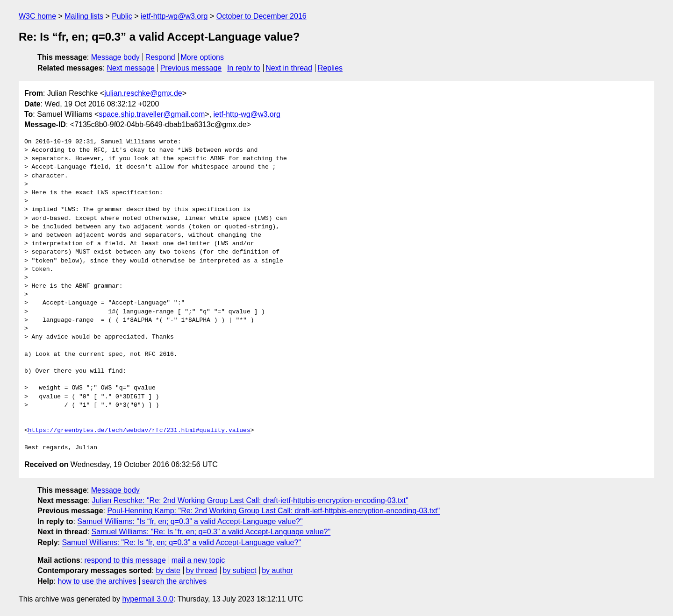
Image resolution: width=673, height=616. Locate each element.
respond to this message (125, 560)
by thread (202, 570)
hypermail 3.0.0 (147, 599)
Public (122, 16)
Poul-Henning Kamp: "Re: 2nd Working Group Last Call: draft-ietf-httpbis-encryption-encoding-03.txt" (273, 511)
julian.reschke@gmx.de (143, 93)
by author (277, 570)
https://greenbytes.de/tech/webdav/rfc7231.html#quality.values (139, 431)
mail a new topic (198, 560)
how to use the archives (97, 581)
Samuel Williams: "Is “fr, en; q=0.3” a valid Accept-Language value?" (190, 521)
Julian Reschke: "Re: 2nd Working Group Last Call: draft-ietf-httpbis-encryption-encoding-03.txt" (250, 500)
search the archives (175, 581)
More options (203, 57)
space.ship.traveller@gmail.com (152, 114)
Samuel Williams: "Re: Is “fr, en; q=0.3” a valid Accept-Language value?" (211, 532)
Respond (160, 57)
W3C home (37, 16)
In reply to (243, 68)
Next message (131, 68)
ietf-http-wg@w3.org (174, 16)
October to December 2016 (261, 16)
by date (168, 570)
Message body (115, 57)
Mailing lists (84, 16)
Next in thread (289, 68)
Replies (330, 68)
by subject (239, 570)
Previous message (191, 68)
